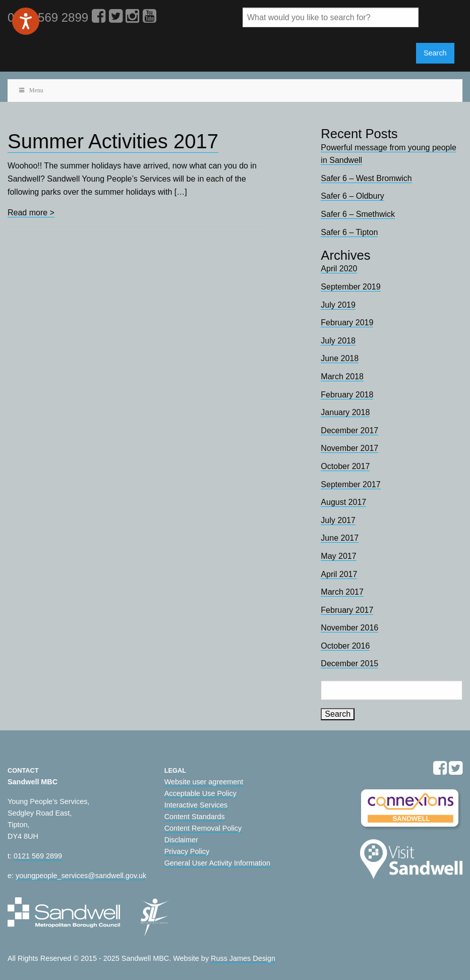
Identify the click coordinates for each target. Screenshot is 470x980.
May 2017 (338, 556)
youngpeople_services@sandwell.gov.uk (81, 876)
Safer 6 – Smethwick (358, 214)
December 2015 (349, 664)
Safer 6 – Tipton (349, 232)
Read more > (31, 213)
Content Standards (195, 817)
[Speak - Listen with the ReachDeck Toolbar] (26, 21)
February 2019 (347, 323)
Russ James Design (243, 958)
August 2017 (343, 502)
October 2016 (345, 646)
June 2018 (340, 358)
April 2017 (339, 574)
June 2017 (340, 538)
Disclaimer (181, 840)
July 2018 (338, 341)
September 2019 (350, 287)
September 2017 (350, 484)
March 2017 (342, 592)
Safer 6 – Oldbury (352, 196)
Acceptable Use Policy (200, 793)
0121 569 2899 (38, 856)
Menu (31, 90)
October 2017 (345, 466)
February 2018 (347, 395)
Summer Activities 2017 (113, 141)
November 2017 (349, 448)
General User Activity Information (217, 863)
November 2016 (349, 628)
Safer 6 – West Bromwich (366, 178)
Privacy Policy (187, 851)
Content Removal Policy (203, 828)
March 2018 (342, 377)
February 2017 (347, 610)
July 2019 (338, 305)
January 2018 (345, 412)
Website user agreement (204, 782)
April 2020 (339, 269)
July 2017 (338, 520)
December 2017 (349, 430)
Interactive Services (196, 805)
